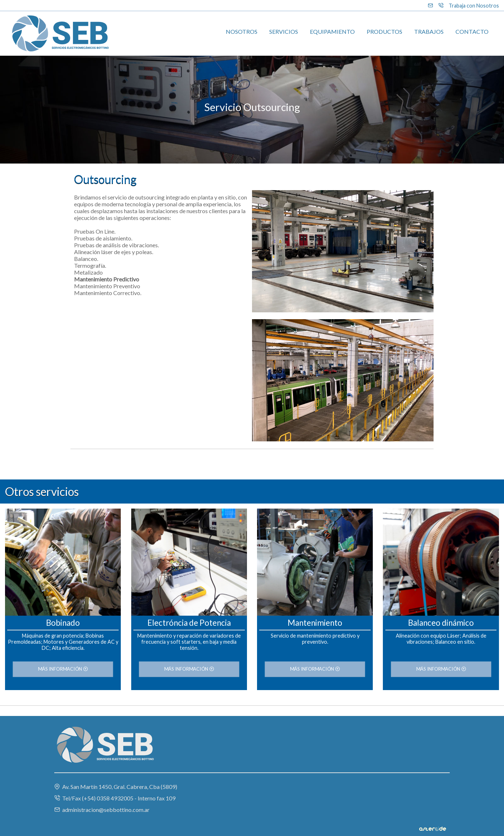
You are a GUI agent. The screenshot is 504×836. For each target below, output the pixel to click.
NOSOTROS (242, 31)
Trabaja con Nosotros (474, 6)
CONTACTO (472, 31)
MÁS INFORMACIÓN (63, 669)
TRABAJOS (429, 31)
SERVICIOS (284, 31)
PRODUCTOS (384, 31)
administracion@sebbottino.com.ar (102, 810)
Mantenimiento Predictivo (107, 279)
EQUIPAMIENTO (332, 31)
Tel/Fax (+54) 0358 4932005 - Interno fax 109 (115, 798)
